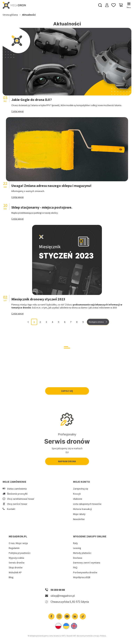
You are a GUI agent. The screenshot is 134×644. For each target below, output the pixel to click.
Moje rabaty (79, 514)
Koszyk (77, 494)
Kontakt (11, 509)
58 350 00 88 (58, 590)
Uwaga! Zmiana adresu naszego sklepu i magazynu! (51, 186)
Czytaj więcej (17, 111)
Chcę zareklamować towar (21, 499)
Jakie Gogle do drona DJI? (32, 100)
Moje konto (81, 482)
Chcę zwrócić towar (17, 504)
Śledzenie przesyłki (17, 494)
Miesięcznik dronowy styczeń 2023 (38, 299)
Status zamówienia (17, 489)
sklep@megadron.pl (63, 596)
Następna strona (96, 322)
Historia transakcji (82, 509)
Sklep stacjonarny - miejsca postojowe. (42, 207)
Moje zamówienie (14, 482)
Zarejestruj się (81, 489)
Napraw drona (67, 461)
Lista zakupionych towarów (87, 504)
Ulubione (78, 499)
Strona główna (10, 15)
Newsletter (79, 519)
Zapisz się (67, 391)
